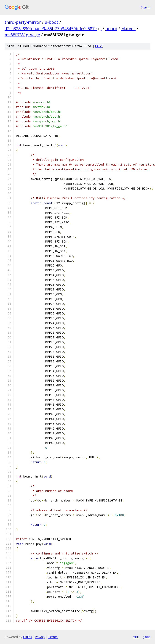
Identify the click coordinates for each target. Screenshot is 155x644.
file (98, 46)
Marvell (128, 29)
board (111, 29)
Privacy (40, 637)
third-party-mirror (23, 22)
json (147, 637)
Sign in (146, 7)
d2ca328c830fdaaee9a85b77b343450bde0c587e (51, 29)
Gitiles (28, 637)
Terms (53, 637)
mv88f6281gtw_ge (22, 35)
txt (136, 637)
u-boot (52, 22)
